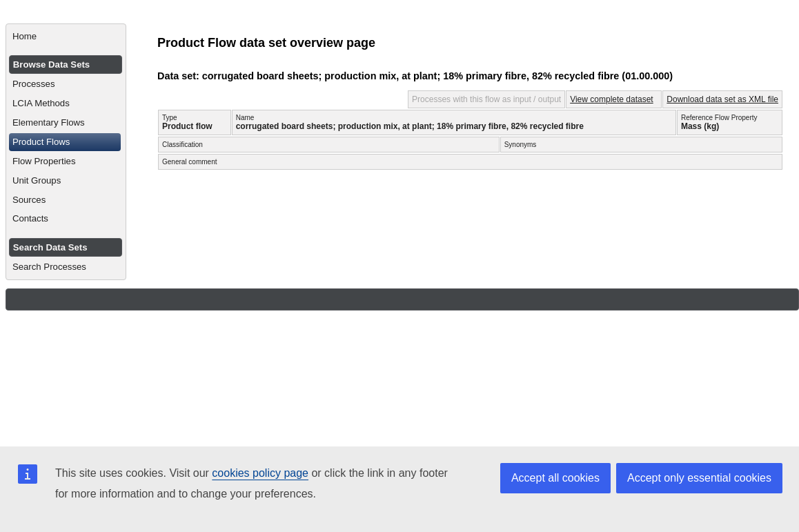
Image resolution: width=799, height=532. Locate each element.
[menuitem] (66, 37)
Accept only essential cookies (699, 478)
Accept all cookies (555, 478)
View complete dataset (612, 99)
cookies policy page (260, 473)
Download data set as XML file (722, 99)
